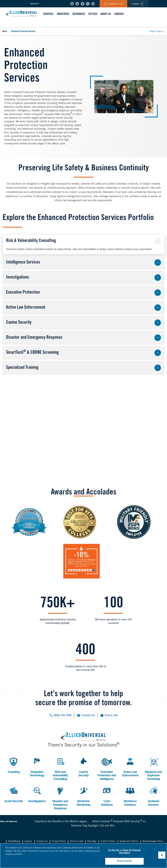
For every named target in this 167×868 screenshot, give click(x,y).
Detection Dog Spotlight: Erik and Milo (93, 826)
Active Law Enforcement (130, 767)
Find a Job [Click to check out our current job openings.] (111, 715)
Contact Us (114, 4)
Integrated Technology (37, 767)
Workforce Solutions (130, 796)
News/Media (14, 842)
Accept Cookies (124, 861)
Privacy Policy (59, 842)
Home (5, 32)
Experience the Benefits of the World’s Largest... (62, 822)
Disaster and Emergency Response (60, 798)
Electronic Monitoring (83, 796)
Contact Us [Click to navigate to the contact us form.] (88, 715)
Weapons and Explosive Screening (153, 768)
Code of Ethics (108, 842)
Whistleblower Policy (153, 842)
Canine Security (83, 767)
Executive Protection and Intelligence (107, 768)
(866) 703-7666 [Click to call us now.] (63, 715)
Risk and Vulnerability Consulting (60, 768)
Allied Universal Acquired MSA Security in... (120, 822)
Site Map (92, 842)
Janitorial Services (153, 796)
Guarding (14, 765)
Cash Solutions (107, 796)
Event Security (14, 794)
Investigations (37, 794)
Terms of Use (76, 842)
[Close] (162, 855)
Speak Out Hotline (129, 842)
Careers (28, 842)
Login (138, 4)
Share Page (157, 31)
